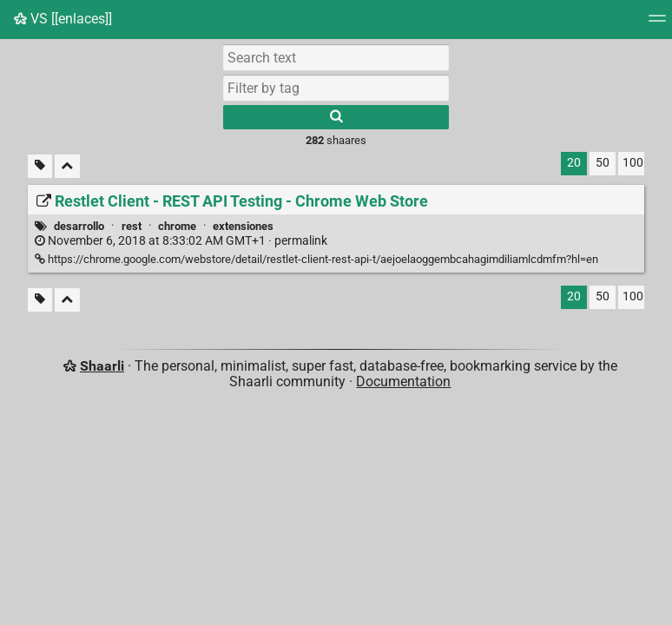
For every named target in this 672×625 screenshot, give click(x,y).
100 (633, 163)
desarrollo (79, 226)
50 (603, 163)
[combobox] (336, 88)
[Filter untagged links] (40, 166)
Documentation (403, 382)
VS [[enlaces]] (63, 19)
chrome (177, 226)
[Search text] (336, 57)
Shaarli (102, 366)
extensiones (243, 226)
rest (132, 226)
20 (574, 163)
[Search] (336, 117)
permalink (181, 241)
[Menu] (657, 24)
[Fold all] (67, 166)
